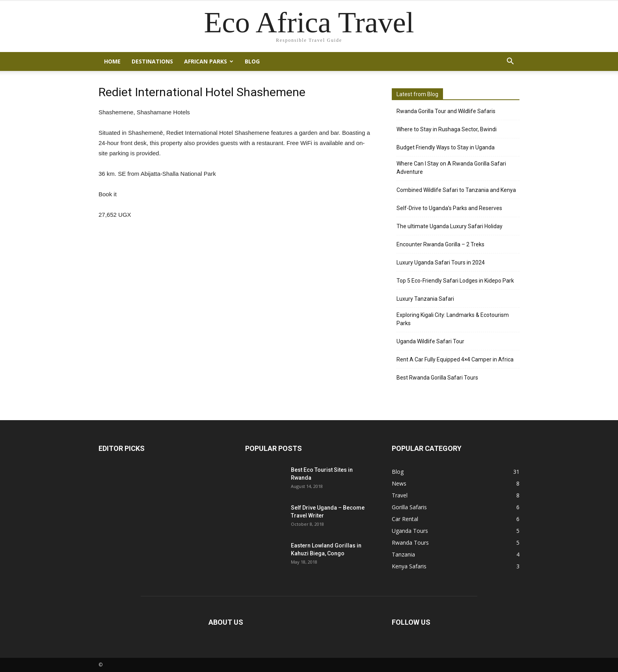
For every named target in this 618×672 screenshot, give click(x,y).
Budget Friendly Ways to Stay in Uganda (446, 147)
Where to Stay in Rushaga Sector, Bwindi (447, 129)
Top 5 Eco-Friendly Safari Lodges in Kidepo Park (455, 281)
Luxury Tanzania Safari (425, 299)
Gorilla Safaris (409, 507)
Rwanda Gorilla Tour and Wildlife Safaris (446, 111)
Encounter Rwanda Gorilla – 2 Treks (440, 244)
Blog (252, 61)
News (399, 483)
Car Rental (405, 519)
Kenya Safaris (409, 566)
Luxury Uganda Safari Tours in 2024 (441, 262)
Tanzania (403, 554)
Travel (400, 495)
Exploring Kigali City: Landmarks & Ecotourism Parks (453, 319)
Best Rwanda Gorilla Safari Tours (437, 378)
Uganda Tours (410, 531)
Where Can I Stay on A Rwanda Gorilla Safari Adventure (451, 168)
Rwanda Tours (410, 543)
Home (112, 61)
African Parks (209, 61)
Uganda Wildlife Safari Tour (430, 341)
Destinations (152, 61)
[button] (510, 61)
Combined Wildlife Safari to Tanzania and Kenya (456, 190)
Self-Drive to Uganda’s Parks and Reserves (449, 208)
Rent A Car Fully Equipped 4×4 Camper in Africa (455, 359)
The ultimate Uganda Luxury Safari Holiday (450, 226)
